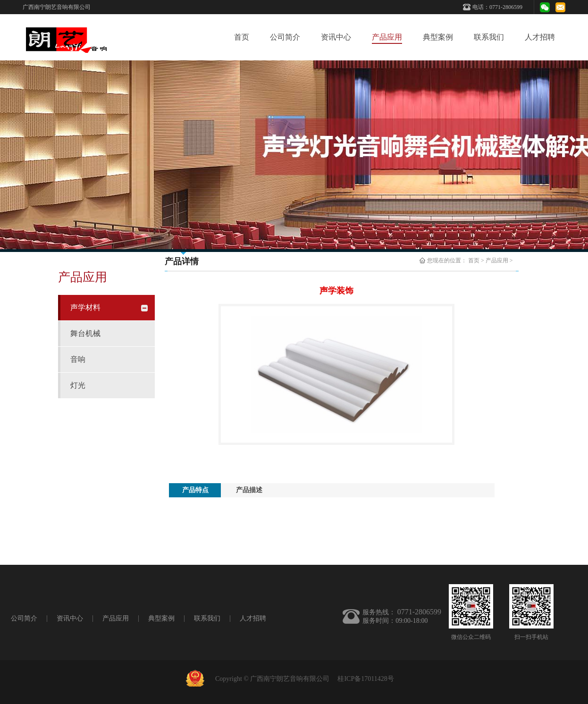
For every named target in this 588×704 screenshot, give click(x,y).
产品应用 (497, 260)
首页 (242, 37)
